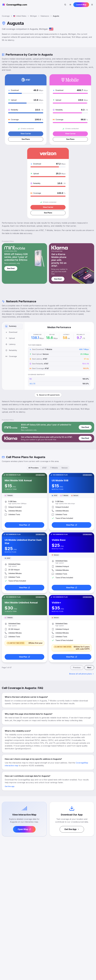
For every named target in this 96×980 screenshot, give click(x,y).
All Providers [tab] (34, 468)
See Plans (26, 139)
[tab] (13, 326)
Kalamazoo (45, 16)
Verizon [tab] (65, 468)
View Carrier (26, 134)
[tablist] (13, 356)
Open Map (24, 829)
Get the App (72, 829)
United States (20, 16)
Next (89, 668)
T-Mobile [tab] (54, 468)
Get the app (10, 787)
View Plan (25, 525)
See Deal (11, 269)
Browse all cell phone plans (82, 674)
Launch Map (81, 5)
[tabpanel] (59, 356)
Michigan (34, 16)
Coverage (6, 16)
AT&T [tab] (44, 468)
